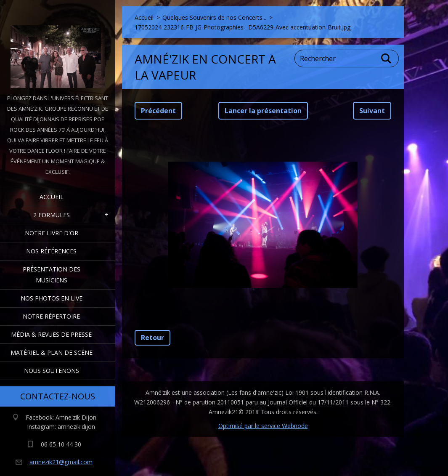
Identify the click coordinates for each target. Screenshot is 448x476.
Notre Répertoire (51, 316)
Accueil (52, 197)
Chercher (387, 59)
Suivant (372, 111)
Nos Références (51, 251)
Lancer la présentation (263, 111)
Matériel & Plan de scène (52, 352)
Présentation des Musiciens (52, 275)
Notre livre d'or (52, 233)
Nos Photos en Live (52, 298)
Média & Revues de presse (51, 334)
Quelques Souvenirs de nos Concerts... (214, 17)
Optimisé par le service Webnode (263, 426)
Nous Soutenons (52, 371)
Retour (152, 338)
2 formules (52, 215)
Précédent (158, 111)
